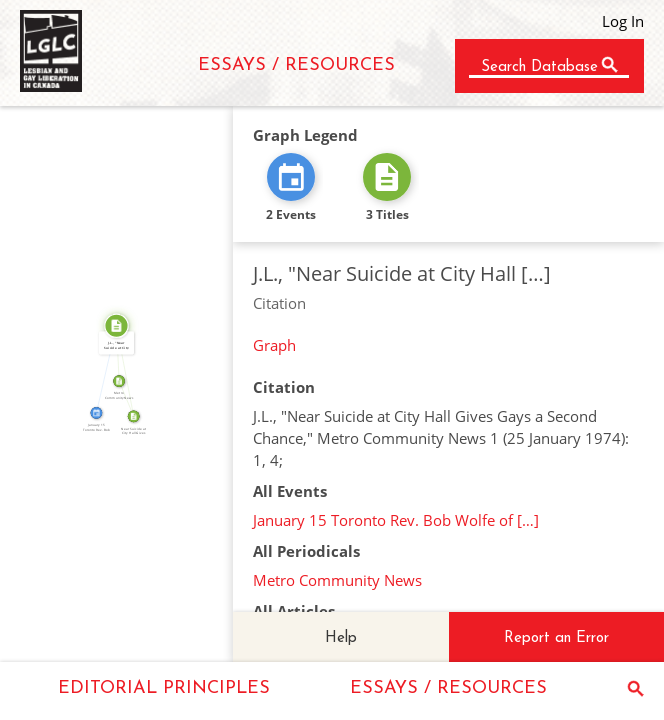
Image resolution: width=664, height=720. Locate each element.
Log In (623, 21)
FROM (129, 397)
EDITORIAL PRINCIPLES (164, 688)
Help (341, 638)
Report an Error (556, 638)
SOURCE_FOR (129, 370)
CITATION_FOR (102, 368)
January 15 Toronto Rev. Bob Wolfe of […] (396, 520)
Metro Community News (337, 580)
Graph (274, 345)
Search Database (539, 67)
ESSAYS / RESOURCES (296, 65)
